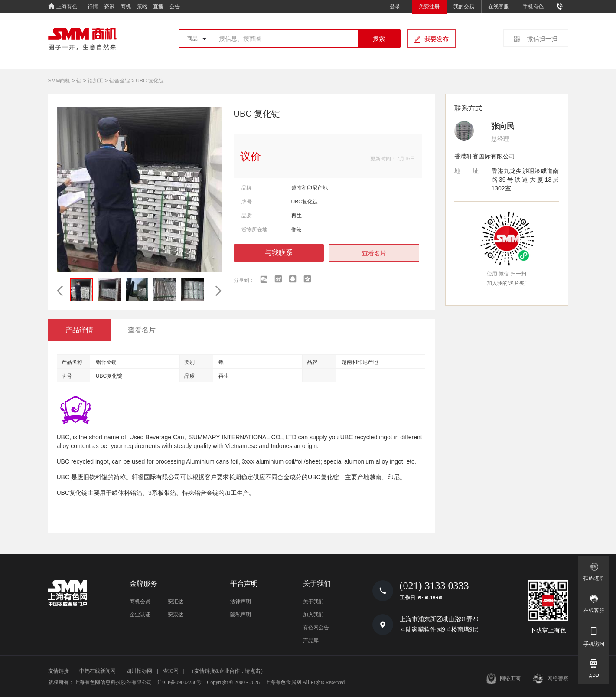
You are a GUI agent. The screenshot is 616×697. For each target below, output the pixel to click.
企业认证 (140, 615)
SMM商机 (59, 81)
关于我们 (313, 602)
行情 (93, 7)
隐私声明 (241, 615)
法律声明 (241, 602)
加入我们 (313, 615)
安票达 (176, 615)
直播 (158, 7)
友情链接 (59, 671)
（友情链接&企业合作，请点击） (227, 671)
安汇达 (176, 602)
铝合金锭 (120, 81)
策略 (142, 7)
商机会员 (140, 602)
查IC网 (171, 671)
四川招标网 (139, 671)
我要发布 (437, 39)
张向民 (503, 126)
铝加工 (95, 81)
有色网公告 (316, 628)
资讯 (109, 7)
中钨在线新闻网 (98, 671)
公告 (175, 7)
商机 (126, 7)
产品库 (311, 641)
